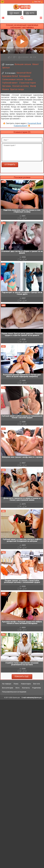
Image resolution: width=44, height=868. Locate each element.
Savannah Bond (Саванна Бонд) (27, 125)
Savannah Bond (24, 73)
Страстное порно (28, 83)
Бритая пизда (17, 89)
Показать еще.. (22, 676)
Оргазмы (7, 86)
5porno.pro (16, 698)
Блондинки (25, 76)
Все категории (8, 688)
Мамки (6, 89)
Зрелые (6, 68)
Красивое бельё (10, 76)
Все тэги (37, 684)
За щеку (28, 79)
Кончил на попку (21, 86)
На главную (7, 684)
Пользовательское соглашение (14, 692)
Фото (17, 688)
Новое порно (26, 684)
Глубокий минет (10, 83)
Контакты (26, 688)
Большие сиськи (23, 64)
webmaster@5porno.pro (34, 698)
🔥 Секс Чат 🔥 (37, 2)
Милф (33, 86)
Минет (36, 64)
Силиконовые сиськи (13, 79)
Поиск (16, 684)
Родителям (36, 688)
